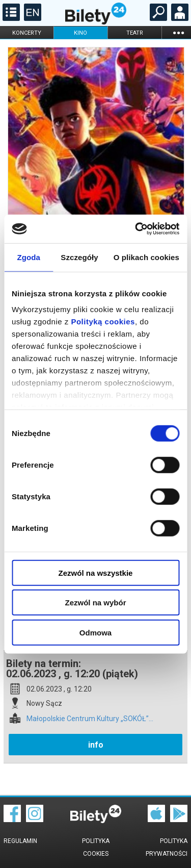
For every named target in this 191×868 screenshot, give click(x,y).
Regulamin (20, 841)
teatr (135, 33)
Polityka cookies (96, 847)
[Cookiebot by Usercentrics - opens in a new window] (136, 229)
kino (80, 33)
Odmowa (95, 632)
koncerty (27, 33)
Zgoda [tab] (29, 257)
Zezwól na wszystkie (96, 572)
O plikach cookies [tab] (146, 257)
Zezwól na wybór (95, 603)
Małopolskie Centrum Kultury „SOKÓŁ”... (90, 719)
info (96, 745)
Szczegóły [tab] (79, 257)
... (178, 32)
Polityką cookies (103, 322)
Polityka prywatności (167, 847)
